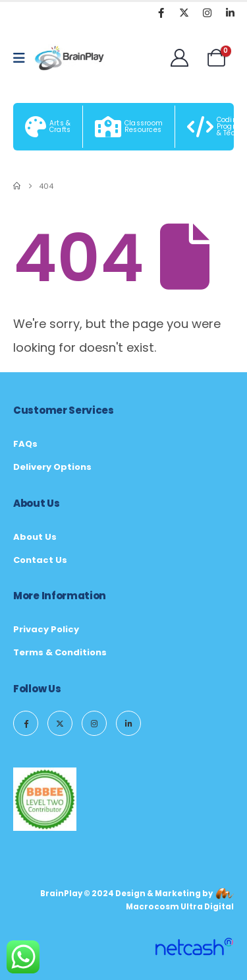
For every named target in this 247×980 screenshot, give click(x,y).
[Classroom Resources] (129, 127)
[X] (184, 13)
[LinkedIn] (230, 13)
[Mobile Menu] (23, 58)
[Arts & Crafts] (48, 127)
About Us (35, 537)
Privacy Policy (46, 629)
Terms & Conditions (60, 652)
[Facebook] (161, 13)
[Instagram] (207, 13)
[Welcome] (179, 58)
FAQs (25, 444)
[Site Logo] (70, 58)
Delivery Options (52, 467)
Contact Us (40, 560)
